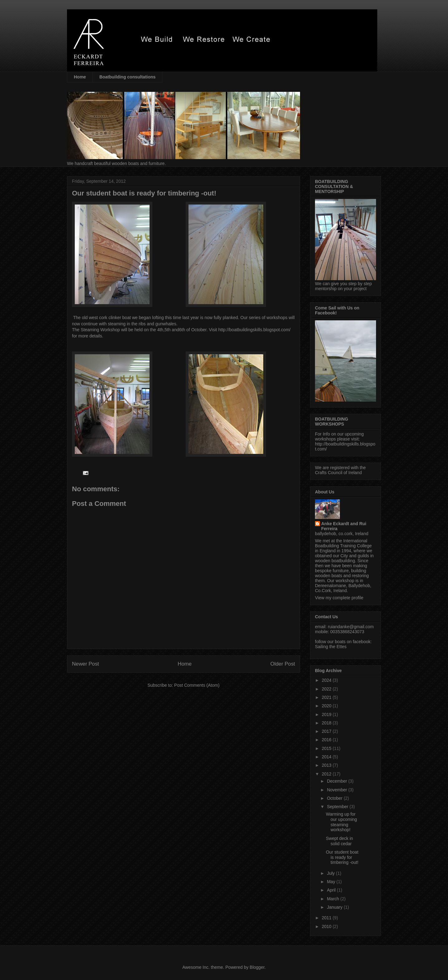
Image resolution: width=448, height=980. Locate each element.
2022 (327, 689)
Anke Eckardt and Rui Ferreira (344, 526)
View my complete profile (339, 598)
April (332, 890)
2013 (327, 765)
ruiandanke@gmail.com (351, 627)
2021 (327, 697)
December (337, 781)
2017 (327, 731)
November (337, 790)
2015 (327, 748)
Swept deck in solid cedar (339, 841)
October (335, 798)
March (334, 899)
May (331, 882)
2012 (327, 774)
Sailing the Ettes (331, 647)
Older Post (283, 664)
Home (80, 77)
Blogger (257, 967)
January (335, 907)
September (338, 807)
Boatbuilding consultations (127, 77)
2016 (327, 740)
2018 (327, 723)
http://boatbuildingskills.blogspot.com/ (255, 330)
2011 (327, 918)
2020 (327, 706)
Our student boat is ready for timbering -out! (342, 857)
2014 (327, 757)
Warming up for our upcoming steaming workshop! (341, 822)
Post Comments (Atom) (197, 685)
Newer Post (86, 664)
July (331, 873)
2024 (327, 680)
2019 (327, 714)
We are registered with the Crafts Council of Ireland (340, 470)
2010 (327, 926)
